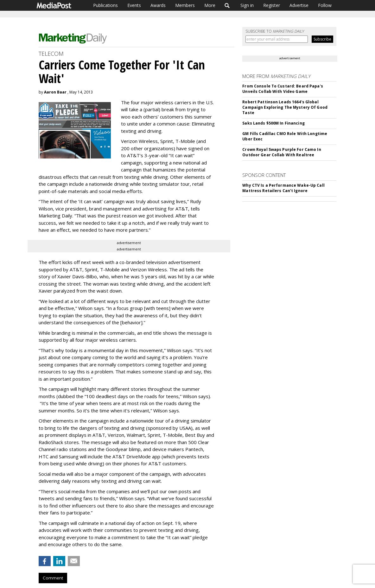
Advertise (299, 5)
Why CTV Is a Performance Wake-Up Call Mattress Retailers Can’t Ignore (283, 188)
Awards (158, 5)
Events (134, 5)
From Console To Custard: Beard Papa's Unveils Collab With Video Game (283, 89)
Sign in (247, 5)
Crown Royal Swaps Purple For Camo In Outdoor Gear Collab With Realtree (282, 152)
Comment (53, 578)
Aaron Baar (55, 92)
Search (227, 5)
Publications (105, 5)
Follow (325, 5)
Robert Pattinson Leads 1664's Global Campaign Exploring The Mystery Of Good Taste (285, 107)
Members (185, 5)
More (210, 5)
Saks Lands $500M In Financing (273, 123)
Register (272, 5)
